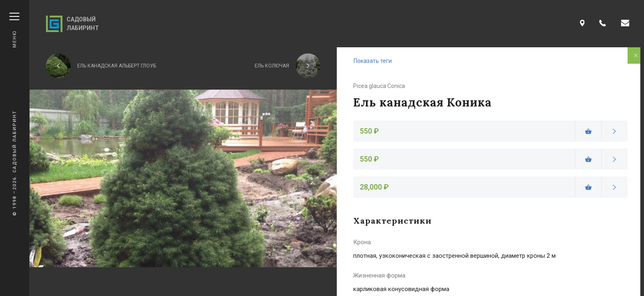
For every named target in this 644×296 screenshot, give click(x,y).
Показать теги (373, 61)
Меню (14, 30)
